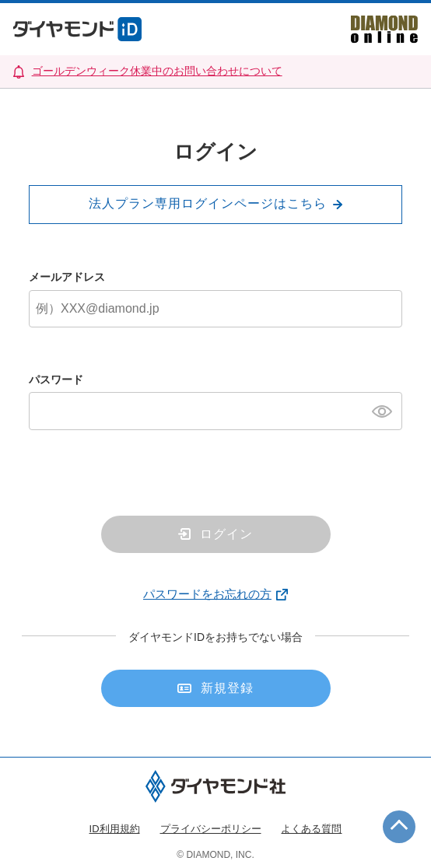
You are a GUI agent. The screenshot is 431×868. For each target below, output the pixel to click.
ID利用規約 (115, 829)
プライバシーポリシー (211, 829)
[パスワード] (215, 411)
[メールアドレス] (215, 309)
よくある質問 (311, 829)
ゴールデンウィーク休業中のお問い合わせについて (157, 71)
